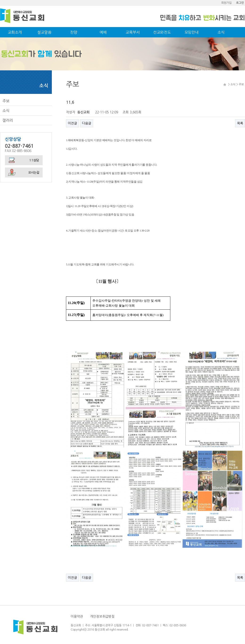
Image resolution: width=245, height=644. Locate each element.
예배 (103, 32)
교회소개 (15, 32)
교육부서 (133, 32)
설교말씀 (44, 32)
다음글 (87, 123)
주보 (6, 101)
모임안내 (192, 32)
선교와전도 (162, 32)
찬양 (74, 32)
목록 (240, 123)
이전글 (72, 123)
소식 (221, 32)
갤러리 (8, 120)
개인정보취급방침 (102, 616)
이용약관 (77, 616)
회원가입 (226, 3)
